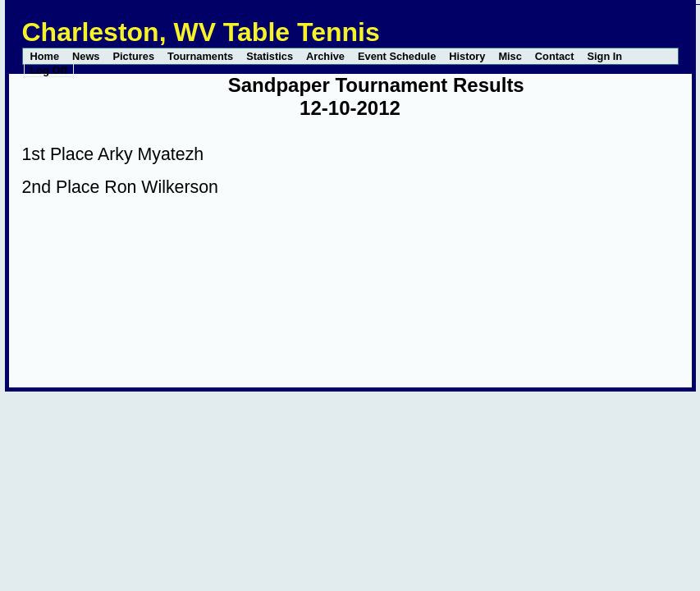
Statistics (270, 56)
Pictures (134, 56)
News (86, 56)
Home (45, 56)
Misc (510, 56)
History (467, 56)
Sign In (604, 56)
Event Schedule (397, 56)
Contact (555, 56)
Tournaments (200, 56)
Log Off (49, 70)
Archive (325, 56)
